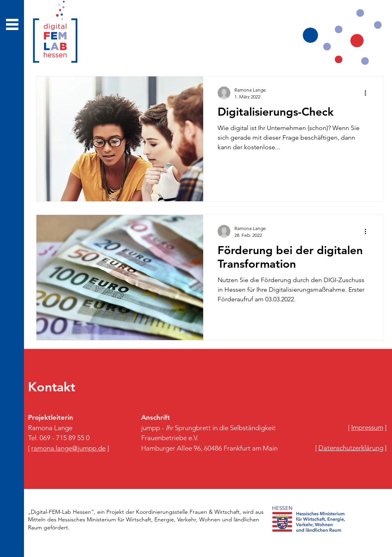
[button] (12, 24)
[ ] (68, 448)
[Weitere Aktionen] (368, 93)
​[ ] (367, 427)
